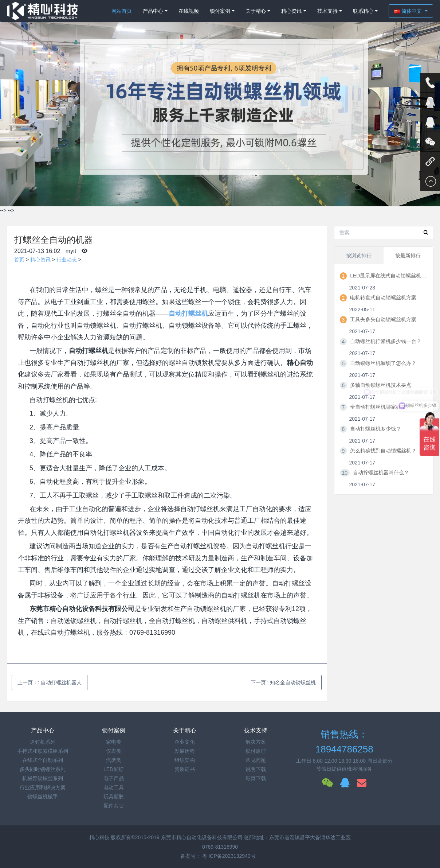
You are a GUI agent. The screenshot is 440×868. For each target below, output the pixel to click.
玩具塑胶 (114, 797)
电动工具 (114, 787)
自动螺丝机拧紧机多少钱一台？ (386, 341)
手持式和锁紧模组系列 (43, 751)
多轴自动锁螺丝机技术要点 (381, 385)
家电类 (114, 742)
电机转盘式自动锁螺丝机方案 (383, 297)
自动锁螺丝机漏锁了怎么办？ (383, 363)
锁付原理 (256, 751)
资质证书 (185, 769)
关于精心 (256, 11)
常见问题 (256, 760)
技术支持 (327, 11)
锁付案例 (220, 11)
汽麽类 (114, 760)
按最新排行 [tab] (408, 256)
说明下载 (256, 769)
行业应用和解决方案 (43, 787)
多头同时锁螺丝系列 (43, 769)
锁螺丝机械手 (43, 797)
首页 (19, 260)
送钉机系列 (43, 742)
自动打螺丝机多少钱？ (376, 429)
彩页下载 (256, 778)
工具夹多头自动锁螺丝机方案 (383, 319)
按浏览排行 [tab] (359, 256)
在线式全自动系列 (43, 760)
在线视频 (189, 11)
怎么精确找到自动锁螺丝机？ (383, 451)
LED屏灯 (113, 769)
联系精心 (363, 11)
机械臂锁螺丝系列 (43, 778)
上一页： (50, 682)
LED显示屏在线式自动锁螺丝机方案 (388, 276)
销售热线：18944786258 (344, 742)
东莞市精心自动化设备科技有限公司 (202, 837)
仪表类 (114, 751)
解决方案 (256, 742)
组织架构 (185, 760)
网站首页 (122, 11)
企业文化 (185, 742)
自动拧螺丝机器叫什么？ (381, 472)
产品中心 (153, 11)
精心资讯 (291, 11)
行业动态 (67, 260)
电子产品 (114, 778)
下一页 (283, 682)
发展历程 (185, 751)
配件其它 (114, 806)
